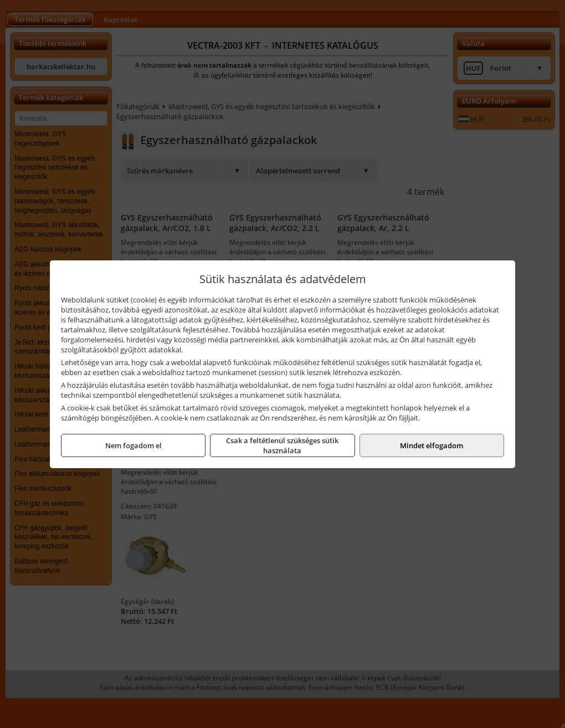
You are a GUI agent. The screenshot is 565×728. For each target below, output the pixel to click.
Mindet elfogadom (432, 445)
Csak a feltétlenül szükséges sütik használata (282, 445)
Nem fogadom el (133, 445)
